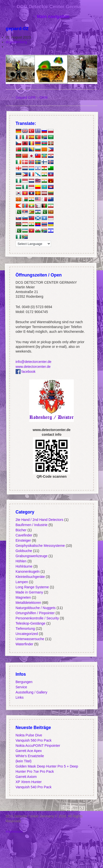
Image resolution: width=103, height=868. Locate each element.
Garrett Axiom (26, 777)
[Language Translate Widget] (33, 244)
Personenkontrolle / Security (37, 618)
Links (19, 697)
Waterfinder (24, 644)
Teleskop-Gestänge (30, 623)
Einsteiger (23, 540)
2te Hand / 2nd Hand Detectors (39, 520)
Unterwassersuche (30, 639)
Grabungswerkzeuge (31, 556)
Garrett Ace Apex (28, 751)
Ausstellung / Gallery (31, 692)
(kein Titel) (23, 761)
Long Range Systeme (32, 587)
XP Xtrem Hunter (28, 782)
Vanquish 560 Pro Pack (33, 740)
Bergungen (24, 682)
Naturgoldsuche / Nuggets (35, 608)
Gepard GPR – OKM (29, 98)
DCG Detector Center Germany (51, 7)
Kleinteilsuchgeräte (30, 577)
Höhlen (21, 561)
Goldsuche (24, 551)
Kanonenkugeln (27, 572)
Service (21, 687)
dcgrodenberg (16, 42)
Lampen (22, 582)
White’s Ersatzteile (30, 756)
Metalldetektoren (28, 603)
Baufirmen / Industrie (31, 525)
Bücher (21, 530)
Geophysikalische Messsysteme (40, 546)
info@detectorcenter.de (33, 362)
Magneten (23, 597)
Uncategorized (26, 634)
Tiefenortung (25, 629)
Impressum (14, 831)
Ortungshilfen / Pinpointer (35, 613)
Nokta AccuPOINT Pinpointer (38, 746)
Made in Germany (29, 592)
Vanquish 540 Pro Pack (33, 787)
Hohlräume (24, 566)
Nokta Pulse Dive (29, 735)
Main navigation (53, 17)
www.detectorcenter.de (33, 367)
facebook (25, 372)
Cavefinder (24, 535)
